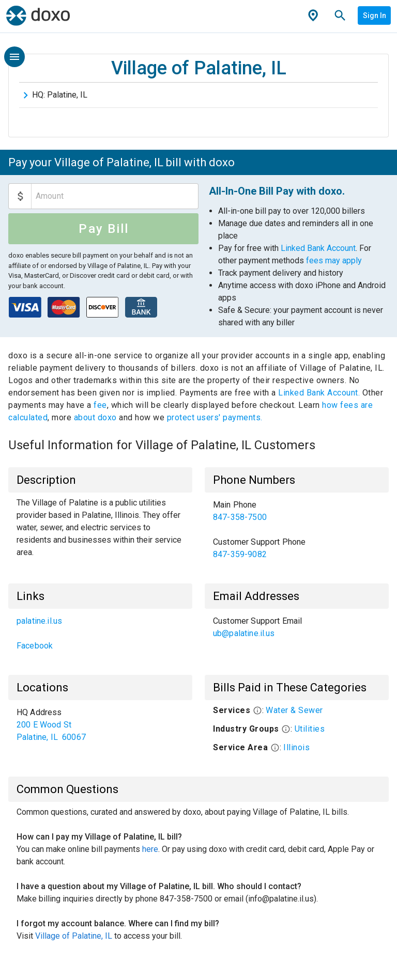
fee (100, 405)
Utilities (310, 729)
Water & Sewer (294, 710)
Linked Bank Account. (320, 393)
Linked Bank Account (318, 248)
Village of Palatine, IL (74, 936)
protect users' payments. (215, 417)
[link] (297, 511)
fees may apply (334, 260)
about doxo (95, 417)
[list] (297, 530)
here (150, 849)
